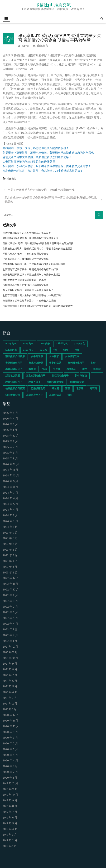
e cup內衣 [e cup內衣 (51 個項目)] (28, 344)
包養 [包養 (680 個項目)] (77, 350)
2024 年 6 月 (10, 499)
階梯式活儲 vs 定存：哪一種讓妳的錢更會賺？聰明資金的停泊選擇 (38, 244)
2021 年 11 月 (10, 653)
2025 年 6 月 (10, 453)
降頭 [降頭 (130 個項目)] (68, 389)
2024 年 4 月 (10, 510)
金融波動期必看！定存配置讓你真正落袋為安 (27, 233)
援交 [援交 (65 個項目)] (85, 369)
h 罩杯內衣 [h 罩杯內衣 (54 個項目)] (11, 350)
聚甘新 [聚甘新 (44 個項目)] (55, 389)
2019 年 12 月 (10, 784)
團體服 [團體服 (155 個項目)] (32, 369)
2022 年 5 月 (10, 618)
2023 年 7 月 (10, 544)
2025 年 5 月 (10, 459)
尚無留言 (40, 46)
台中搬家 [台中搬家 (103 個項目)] (54, 357)
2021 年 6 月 (10, 681)
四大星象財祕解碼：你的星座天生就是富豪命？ (28, 291)
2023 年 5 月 (10, 556)
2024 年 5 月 (10, 504)
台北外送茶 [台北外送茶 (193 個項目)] (55, 363)
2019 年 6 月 (10, 818)
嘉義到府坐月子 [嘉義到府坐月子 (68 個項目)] (14, 369)
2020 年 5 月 (10, 755)
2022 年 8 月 (10, 601)
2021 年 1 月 (10, 710)
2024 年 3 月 (10, 516)
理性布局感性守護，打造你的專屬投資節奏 (26, 254)
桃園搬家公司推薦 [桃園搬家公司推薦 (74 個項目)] (15, 389)
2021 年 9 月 (10, 664)
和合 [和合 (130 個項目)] (93, 363)
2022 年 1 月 (10, 641)
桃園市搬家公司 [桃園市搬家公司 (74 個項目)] (55, 382)
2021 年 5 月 (10, 687)
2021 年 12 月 (10, 647)
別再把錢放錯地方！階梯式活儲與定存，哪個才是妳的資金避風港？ (39, 249)
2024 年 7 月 (10, 493)
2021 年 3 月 (10, 698)
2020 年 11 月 (10, 721)
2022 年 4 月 (10, 624)
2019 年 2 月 (10, 841)
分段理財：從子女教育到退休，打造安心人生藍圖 (29, 301)
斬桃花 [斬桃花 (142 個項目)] (97, 369)
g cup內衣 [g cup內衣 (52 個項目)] (79, 344)
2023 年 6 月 (10, 550)
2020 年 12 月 (11, 715)
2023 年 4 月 (10, 561)
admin (24, 46)
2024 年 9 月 (10, 482)
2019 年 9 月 (10, 801)
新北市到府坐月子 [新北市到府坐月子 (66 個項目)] (36, 376)
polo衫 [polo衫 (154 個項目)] (43, 350)
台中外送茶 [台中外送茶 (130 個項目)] (37, 357)
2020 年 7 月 (10, 744)
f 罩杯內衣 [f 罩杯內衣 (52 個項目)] (62, 344)
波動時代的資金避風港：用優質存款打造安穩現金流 (30, 238)
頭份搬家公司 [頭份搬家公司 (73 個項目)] (13, 395)
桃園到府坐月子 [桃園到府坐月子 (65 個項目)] (14, 382)
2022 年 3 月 (10, 630)
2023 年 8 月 (10, 538)
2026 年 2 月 (10, 425)
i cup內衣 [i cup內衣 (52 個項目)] (28, 350)
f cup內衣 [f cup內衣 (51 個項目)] (45, 344)
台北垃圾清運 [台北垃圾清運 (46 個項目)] (36, 363)
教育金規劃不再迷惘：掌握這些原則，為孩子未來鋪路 (32, 275)
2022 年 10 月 (11, 590)
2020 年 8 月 (10, 738)
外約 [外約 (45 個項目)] (44, 369)
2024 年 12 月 (11, 465)
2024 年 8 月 (10, 487)
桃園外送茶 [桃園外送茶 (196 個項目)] (35, 382)
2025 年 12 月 (11, 436)
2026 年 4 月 (10, 419)
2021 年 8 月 (10, 670)
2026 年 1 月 (10, 430)
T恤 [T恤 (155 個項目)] (55, 350)
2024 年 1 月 (10, 527)
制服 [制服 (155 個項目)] (66, 350)
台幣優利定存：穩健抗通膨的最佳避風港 (24, 280)
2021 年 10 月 (10, 658)
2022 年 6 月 (10, 613)
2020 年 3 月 (10, 767)
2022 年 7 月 (10, 607)
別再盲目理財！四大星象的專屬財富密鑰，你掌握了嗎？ (33, 296)
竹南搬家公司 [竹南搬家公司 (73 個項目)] (38, 389)
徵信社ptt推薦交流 (53, 5)
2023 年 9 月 (10, 533)
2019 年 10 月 (10, 795)
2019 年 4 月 (10, 829)
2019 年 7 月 (10, 812)
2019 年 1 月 (10, 846)
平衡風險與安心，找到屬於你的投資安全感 (26, 259)
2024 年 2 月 (10, 521)
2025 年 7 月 (10, 447)
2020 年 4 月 (10, 761)
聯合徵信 (11, 179)
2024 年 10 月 (11, 476)
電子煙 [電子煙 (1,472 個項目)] (80, 389)
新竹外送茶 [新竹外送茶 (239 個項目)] (81, 376)
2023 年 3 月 (10, 567)
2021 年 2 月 (10, 704)
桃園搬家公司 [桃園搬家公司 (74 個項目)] (77, 382)
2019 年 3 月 (10, 835)
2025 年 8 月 (10, 442)
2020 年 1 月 (10, 778)
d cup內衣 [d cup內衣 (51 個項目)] (11, 344)
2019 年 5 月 (10, 824)
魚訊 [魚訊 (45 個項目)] (70, 395)
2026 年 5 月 (10, 413)
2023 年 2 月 (10, 573)
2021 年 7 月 (10, 675)
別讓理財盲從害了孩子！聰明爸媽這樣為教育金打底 (30, 270)
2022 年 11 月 (10, 584)
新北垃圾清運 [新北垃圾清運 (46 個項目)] (13, 376)
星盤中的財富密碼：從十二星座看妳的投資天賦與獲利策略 (34, 265)
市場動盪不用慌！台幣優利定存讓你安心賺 (26, 285)
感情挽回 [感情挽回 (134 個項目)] (71, 369)
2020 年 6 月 (10, 750)
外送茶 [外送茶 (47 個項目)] (57, 369)
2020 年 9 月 (10, 732)
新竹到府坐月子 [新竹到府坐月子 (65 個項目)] (60, 376)
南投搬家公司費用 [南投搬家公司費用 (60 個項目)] (15, 357)
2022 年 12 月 (11, 578)
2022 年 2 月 (10, 636)
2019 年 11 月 (10, 789)
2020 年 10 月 (11, 727)
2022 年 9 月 (10, 596)
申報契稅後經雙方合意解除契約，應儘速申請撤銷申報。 (42, 190)
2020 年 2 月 (10, 772)
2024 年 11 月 (10, 470)
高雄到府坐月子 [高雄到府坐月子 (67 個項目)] (35, 395)
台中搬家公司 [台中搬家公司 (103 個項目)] (72, 357)
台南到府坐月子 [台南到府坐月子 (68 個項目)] (76, 363)
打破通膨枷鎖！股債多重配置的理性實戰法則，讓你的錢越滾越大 (38, 306)
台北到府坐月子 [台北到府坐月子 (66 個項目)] (14, 363)
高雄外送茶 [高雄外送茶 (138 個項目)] (55, 395)
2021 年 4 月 (10, 692)
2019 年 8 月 (10, 806)
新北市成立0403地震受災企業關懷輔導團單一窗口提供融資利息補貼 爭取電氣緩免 (51, 200)
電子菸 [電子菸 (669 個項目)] (93, 389)
